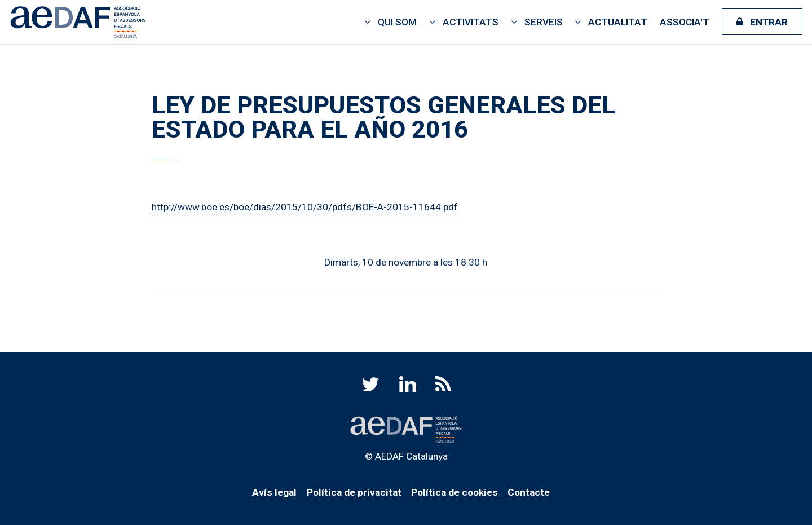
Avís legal (274, 492)
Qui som (397, 22)
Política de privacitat (354, 492)
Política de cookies (454, 492)
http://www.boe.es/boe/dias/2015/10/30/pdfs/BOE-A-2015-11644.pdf (305, 207)
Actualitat (618, 22)
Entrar (769, 22)
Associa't (685, 22)
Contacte (529, 492)
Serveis (544, 22)
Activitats (471, 22)
